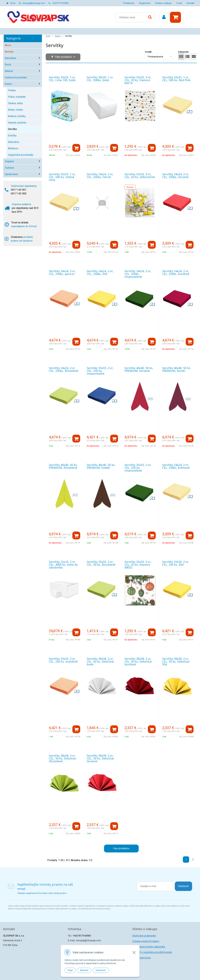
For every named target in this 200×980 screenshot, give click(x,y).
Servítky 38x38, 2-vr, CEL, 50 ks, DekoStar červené (100, 758)
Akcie (8, 45)
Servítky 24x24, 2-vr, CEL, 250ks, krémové (176, 466)
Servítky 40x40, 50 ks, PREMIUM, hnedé (101, 466)
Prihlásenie (129, 3)
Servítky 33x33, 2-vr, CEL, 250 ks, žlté (176, 563)
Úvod (13, 3)
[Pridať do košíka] (76, 148)
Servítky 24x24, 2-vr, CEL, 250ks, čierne (100, 176)
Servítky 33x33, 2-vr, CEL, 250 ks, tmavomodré (100, 371)
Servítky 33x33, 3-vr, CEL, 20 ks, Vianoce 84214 (138, 80)
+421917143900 (60, 3)
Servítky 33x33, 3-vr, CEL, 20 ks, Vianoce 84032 (138, 565)
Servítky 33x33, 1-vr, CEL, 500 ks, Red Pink (176, 79)
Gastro (58, 36)
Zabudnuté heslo (141, 958)
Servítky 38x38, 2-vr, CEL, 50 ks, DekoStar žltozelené (63, 758)
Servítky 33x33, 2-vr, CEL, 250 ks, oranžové (63, 660)
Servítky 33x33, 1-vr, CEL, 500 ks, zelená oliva (62, 177)
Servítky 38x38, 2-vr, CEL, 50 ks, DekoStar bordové (138, 661)
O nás (179, 3)
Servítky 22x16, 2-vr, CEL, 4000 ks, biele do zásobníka (63, 565)
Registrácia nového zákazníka (149, 947)
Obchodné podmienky (144, 936)
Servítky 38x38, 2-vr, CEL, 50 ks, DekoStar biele (100, 661)
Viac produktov (121, 848)
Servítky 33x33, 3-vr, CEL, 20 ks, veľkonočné (140, 176)
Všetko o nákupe (163, 3)
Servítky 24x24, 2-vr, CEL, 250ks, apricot (62, 272)
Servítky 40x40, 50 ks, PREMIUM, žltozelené (63, 466)
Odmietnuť (101, 970)
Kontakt (191, 3)
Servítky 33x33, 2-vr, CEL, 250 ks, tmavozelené (138, 468)
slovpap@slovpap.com (34, 3)
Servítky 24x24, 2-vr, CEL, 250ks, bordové (176, 272)
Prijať (70, 970)
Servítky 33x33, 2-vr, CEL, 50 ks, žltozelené (101, 563)
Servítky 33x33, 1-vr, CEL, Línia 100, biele (62, 79)
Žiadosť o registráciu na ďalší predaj (152, 952)
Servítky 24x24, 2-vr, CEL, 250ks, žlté (100, 272)
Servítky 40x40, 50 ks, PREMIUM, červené (139, 369)
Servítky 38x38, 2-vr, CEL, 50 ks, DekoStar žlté (176, 661)
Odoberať (183, 886)
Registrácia (145, 3)
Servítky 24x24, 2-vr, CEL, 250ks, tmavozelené (138, 274)
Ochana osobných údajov (146, 941)
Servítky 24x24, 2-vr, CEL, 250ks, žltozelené (64, 369)
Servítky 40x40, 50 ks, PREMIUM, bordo (177, 369)
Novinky (9, 52)
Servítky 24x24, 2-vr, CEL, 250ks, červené (176, 176)
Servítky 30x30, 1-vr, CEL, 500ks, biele (100, 79)
